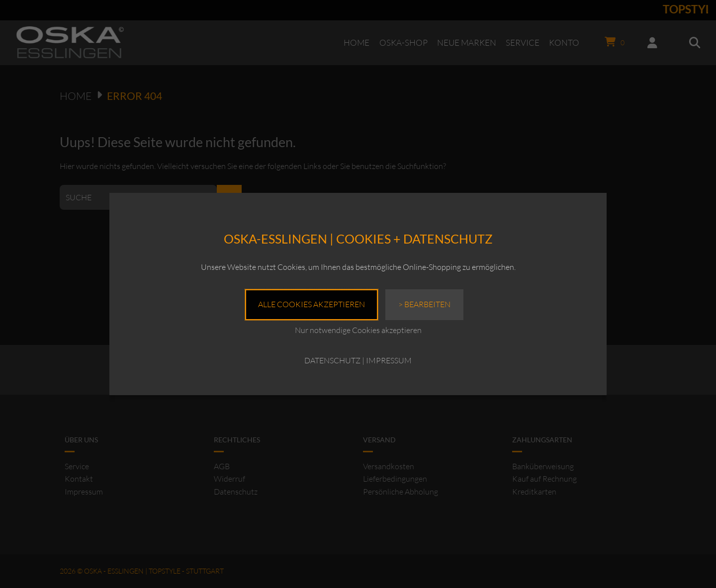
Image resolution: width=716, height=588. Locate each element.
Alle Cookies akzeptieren (312, 304)
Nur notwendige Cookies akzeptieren (358, 330)
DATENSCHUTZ (332, 360)
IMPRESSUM (389, 360)
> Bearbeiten (424, 304)
